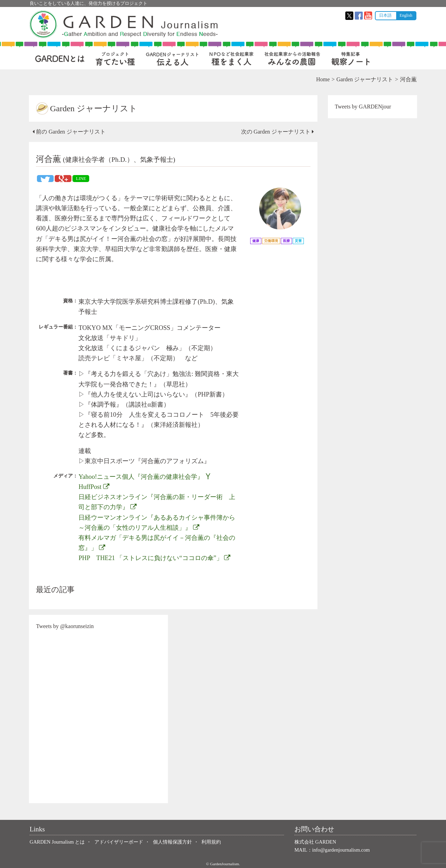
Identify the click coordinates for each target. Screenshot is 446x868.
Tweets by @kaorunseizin (66, 626)
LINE (81, 179)
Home (322, 79)
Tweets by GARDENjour (363, 107)
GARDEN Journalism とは (57, 842)
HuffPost (94, 487)
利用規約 (211, 842)
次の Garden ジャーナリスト (277, 132)
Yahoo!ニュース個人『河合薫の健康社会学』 (145, 477)
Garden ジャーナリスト (364, 79)
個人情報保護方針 (172, 842)
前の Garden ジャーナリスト (70, 132)
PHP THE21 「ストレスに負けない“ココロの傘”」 (155, 558)
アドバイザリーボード (119, 842)
